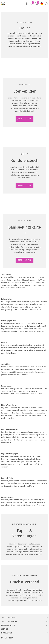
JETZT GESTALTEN (10, 146)
